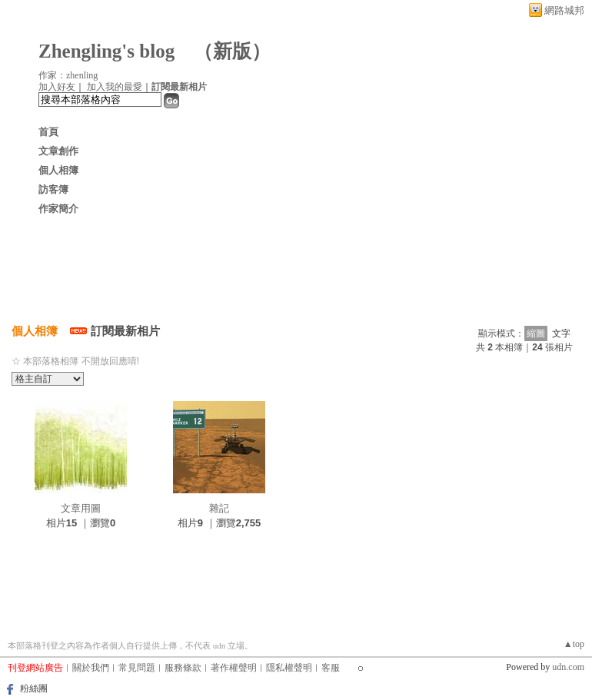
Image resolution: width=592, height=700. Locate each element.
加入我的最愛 (115, 87)
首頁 (48, 132)
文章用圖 (81, 508)
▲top (574, 644)
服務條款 (183, 668)
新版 (232, 51)
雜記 (219, 508)
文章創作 (58, 151)
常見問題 (137, 668)
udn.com (568, 667)
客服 (331, 668)
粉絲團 (34, 688)
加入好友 (57, 87)
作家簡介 (58, 209)
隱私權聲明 (289, 668)
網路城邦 (564, 10)
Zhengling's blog (106, 51)
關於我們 (91, 668)
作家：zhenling (68, 75)
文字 (561, 333)
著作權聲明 (234, 668)
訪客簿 (53, 189)
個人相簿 (58, 170)
